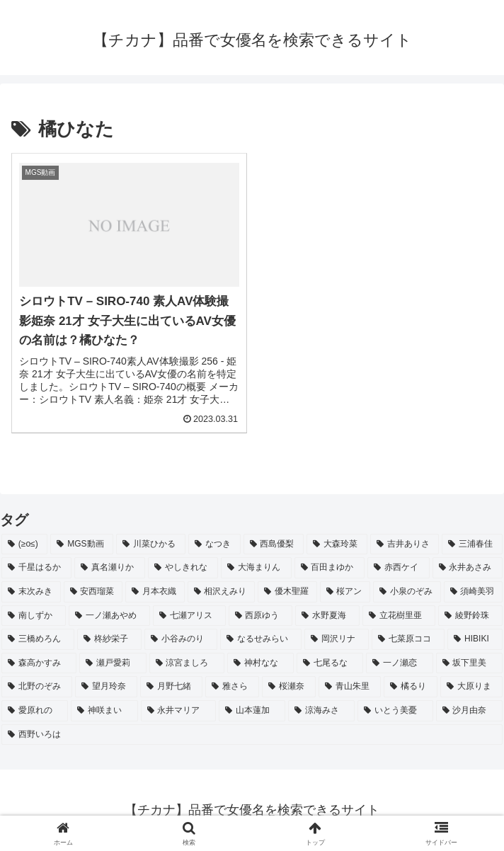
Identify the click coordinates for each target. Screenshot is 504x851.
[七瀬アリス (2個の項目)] (189, 616)
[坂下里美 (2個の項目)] (469, 663)
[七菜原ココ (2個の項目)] (408, 639)
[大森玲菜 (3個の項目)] (337, 544)
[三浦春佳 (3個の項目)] (472, 544)
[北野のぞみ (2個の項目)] (37, 687)
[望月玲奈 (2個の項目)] (106, 687)
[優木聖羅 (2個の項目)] (287, 592)
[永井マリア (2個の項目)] (178, 711)
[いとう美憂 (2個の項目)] (395, 711)
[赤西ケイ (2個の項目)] (398, 568)
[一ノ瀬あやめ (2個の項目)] (109, 616)
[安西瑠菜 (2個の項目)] (93, 592)
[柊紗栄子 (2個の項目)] (109, 639)
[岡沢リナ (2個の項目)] (337, 639)
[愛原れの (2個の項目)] (35, 711)
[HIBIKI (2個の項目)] (475, 639)
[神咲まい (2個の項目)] (104, 711)
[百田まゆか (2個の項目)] (330, 568)
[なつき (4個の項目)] (214, 544)
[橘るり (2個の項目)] (411, 687)
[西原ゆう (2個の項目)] (261, 616)
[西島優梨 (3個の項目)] (274, 544)
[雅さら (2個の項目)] (232, 687)
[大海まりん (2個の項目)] (256, 568)
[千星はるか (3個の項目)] (36, 568)
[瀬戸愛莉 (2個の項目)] (113, 663)
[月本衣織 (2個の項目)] (155, 592)
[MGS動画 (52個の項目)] (82, 544)
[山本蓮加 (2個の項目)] (252, 711)
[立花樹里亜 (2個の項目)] (399, 616)
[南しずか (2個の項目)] (34, 616)
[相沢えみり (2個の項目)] (222, 592)
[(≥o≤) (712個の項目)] (24, 544)
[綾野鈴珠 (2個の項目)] (470, 616)
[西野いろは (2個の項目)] (252, 735)
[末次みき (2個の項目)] (31, 592)
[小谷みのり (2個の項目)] (181, 639)
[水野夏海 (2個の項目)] (327, 616)
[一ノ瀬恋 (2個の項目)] (399, 663)
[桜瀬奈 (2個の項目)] (289, 687)
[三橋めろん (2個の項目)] (38, 639)
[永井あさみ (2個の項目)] (468, 568)
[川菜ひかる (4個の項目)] (151, 544)
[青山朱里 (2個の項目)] (350, 687)
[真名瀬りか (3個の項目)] (109, 568)
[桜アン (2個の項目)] (345, 592)
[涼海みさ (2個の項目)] (321, 711)
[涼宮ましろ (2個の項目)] (187, 663)
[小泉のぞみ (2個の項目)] (407, 592)
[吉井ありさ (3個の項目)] (405, 544)
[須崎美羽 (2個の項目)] (474, 592)
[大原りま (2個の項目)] (471, 687)
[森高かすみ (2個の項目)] (39, 663)
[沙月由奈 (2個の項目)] (469, 711)
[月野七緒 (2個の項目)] (171, 687)
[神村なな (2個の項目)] (260, 663)
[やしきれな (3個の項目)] (183, 568)
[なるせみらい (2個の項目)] (261, 639)
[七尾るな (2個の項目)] (330, 663)
